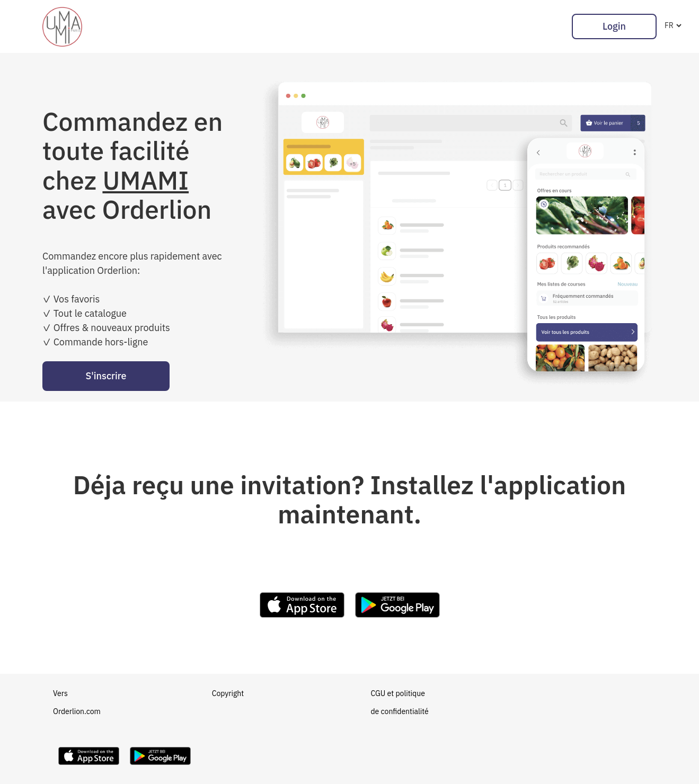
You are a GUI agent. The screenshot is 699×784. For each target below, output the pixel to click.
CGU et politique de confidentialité (400, 702)
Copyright (228, 693)
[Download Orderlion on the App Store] (89, 768)
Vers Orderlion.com (77, 702)
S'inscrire (106, 376)
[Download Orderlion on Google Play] (160, 768)
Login (614, 26)
